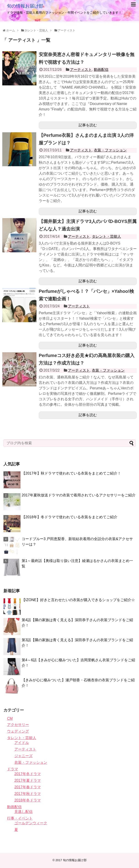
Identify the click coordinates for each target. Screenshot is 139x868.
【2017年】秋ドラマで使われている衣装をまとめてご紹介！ (71, 473)
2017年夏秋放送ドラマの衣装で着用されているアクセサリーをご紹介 (79, 495)
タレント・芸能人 (106, 236)
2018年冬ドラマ (28, 800)
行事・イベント (20, 818)
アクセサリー (18, 725)
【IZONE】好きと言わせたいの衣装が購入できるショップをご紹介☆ (78, 600)
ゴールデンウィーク (31, 823)
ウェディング (18, 731)
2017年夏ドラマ (28, 780)
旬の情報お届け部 (25, 6)
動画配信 (101, 70)
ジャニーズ (23, 756)
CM (10, 719)
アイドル (22, 743)
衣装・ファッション (110, 150)
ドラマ (13, 769)
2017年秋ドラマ (28, 794)
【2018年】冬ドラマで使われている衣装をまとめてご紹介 (69, 517)
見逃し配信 (23, 812)
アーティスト (81, 70)
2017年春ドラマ (28, 787)
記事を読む (88, 125)
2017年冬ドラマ (28, 774)
